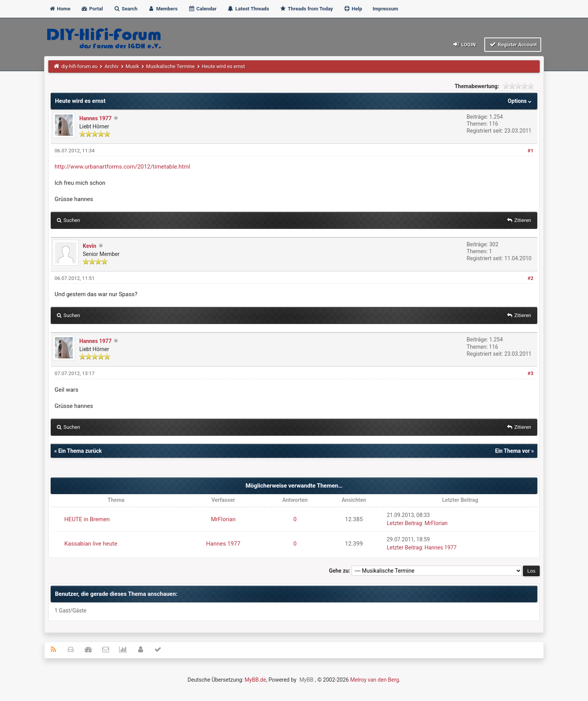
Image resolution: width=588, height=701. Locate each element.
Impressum (385, 9)
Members (163, 9)
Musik (132, 66)
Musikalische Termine (171, 66)
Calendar (202, 9)
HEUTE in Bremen (87, 519)
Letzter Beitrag (404, 523)
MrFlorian (223, 519)
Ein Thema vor (513, 451)
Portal (92, 9)
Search (125, 9)
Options (520, 101)
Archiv (111, 66)
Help (353, 9)
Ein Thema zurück (80, 451)
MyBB (306, 680)
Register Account (513, 44)
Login (464, 44)
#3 (531, 373)
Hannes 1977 (95, 118)
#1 (531, 151)
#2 (531, 278)
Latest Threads (248, 9)
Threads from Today (306, 9)
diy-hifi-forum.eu (80, 66)
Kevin (90, 246)
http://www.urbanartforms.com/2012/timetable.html (122, 167)
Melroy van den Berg (374, 680)
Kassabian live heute (91, 544)
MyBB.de (255, 680)
